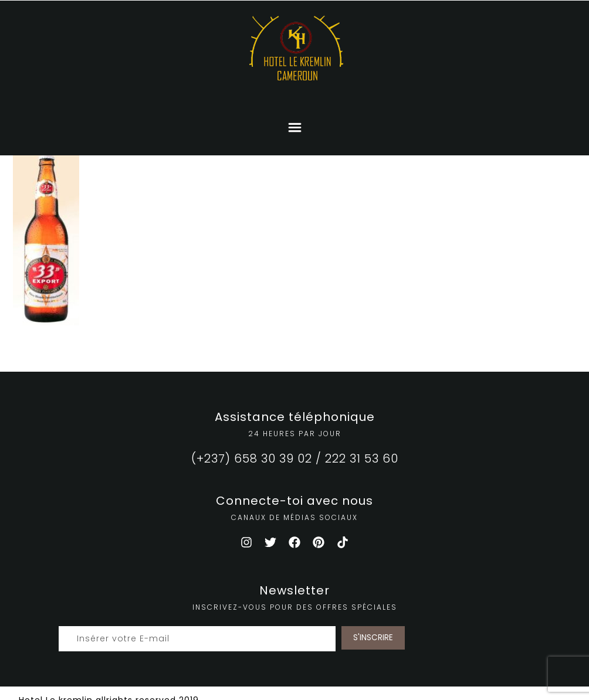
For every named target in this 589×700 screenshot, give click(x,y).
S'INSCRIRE (373, 638)
